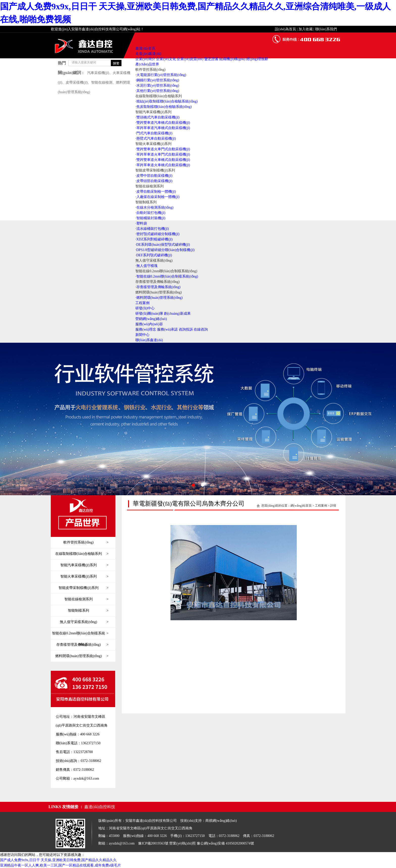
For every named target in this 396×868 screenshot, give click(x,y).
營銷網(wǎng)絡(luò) (151, 319)
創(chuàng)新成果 (177, 314)
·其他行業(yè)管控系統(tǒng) (157, 91)
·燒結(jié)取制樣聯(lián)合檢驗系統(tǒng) (166, 101)
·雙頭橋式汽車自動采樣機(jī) (157, 117)
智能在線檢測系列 (150, 186)
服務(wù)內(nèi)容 (149, 324)
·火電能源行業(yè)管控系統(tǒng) (161, 75)
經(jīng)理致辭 (257, 59)
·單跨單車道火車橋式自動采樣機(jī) (163, 165)
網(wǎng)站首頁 (301, 506)
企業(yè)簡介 (145, 59)
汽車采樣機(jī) (98, 73)
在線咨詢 (201, 329)
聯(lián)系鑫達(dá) (149, 340)
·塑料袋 (141, 223)
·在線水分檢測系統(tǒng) (154, 207)
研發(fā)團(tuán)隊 (149, 314)
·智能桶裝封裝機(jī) (150, 218)
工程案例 (142, 303)
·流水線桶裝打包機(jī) (152, 229)
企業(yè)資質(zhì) (190, 59)
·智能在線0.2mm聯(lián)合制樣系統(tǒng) (167, 276)
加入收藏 (306, 29)
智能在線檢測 (102, 82)
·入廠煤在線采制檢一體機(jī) (157, 197)
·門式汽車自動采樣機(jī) (154, 133)
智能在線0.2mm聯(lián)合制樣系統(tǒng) (166, 271)
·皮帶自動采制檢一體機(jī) (156, 192)
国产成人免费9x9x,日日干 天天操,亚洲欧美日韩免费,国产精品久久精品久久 (58, 860)
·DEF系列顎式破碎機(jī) (154, 255)
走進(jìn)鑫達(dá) (148, 54)
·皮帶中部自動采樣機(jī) (154, 176)
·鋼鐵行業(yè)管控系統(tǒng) (157, 80)
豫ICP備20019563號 (153, 843)
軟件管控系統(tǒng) (150, 70)
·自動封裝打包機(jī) (150, 213)
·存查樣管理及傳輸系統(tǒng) (158, 287)
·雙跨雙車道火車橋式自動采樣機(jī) (163, 160)
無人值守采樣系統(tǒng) (154, 261)
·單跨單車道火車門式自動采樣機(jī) (163, 154)
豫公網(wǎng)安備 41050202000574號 (225, 843)
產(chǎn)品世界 (147, 64)
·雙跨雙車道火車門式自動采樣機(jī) (163, 149)
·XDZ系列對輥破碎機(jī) (154, 239)
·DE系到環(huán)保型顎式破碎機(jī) (163, 245)
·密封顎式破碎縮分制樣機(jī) (157, 234)
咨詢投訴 (186, 329)
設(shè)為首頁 (285, 29)
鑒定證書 (211, 59)
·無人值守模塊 (146, 266)
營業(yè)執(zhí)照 (182, 843)
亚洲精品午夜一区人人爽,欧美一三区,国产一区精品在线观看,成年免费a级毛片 (60, 865)
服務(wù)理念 (146, 329)
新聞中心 (142, 335)
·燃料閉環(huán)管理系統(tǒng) (159, 298)
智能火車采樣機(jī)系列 (153, 144)
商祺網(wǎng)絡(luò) (221, 821)
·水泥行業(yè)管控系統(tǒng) (157, 85)
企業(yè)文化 (166, 59)
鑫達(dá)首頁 (145, 48)
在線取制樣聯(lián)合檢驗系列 (159, 96)
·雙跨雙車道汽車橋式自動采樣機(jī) (163, 123)
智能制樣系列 (146, 202)
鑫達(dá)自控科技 (100, 807)
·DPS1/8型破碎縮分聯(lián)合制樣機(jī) (165, 250)
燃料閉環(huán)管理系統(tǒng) (159, 292)
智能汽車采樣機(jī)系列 (153, 112)
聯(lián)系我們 (326, 29)
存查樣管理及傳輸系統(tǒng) (157, 282)
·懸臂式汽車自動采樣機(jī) (156, 139)
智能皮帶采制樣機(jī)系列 (155, 170)
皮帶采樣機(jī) (77, 82)
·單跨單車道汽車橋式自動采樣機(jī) (163, 128)
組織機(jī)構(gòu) (232, 59)
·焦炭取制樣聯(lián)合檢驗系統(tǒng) (164, 107)
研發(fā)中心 (145, 308)
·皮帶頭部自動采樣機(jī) (154, 181)
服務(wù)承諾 (167, 329)
